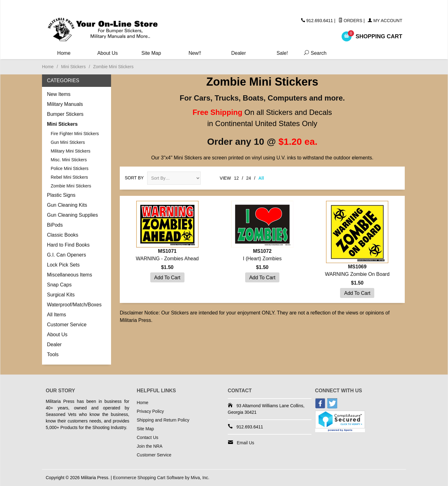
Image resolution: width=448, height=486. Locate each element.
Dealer (238, 53)
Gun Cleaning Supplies (72, 215)
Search (314, 53)
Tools (53, 354)
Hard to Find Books (68, 245)
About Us (108, 53)
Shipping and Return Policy (163, 420)
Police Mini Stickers (70, 168)
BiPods (55, 225)
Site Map (151, 53)
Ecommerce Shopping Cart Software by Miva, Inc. (161, 478)
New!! (195, 53)
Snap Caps (59, 285)
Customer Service (67, 325)
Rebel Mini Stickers (69, 177)
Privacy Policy (150, 411)
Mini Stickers (73, 67)
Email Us (245, 443)
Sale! (282, 53)
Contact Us (148, 437)
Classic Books (63, 235)
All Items (56, 315)
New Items (59, 94)
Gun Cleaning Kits (67, 205)
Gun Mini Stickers (68, 142)
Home (64, 53)
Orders (350, 21)
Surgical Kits (61, 295)
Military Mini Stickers (71, 151)
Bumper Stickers (65, 114)
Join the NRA (150, 446)
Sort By (134, 178)
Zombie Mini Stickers (71, 186)
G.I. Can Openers (66, 255)
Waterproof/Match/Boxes (74, 305)
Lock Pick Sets (63, 265)
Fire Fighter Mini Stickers (75, 134)
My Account (385, 21)
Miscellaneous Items (70, 275)
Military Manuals (65, 104)
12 (236, 178)
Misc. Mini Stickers (69, 160)
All (261, 178)
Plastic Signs (61, 195)
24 (249, 178)
